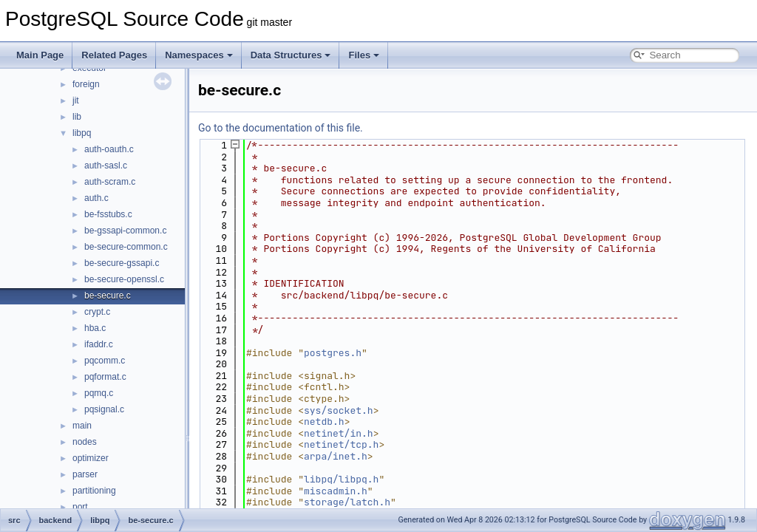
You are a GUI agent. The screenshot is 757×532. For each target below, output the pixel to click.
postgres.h (333, 353)
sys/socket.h (339, 410)
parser (85, 474)
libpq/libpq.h (341, 479)
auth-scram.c (110, 182)
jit (76, 100)
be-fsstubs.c (108, 214)
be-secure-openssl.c (124, 279)
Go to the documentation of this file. (281, 128)
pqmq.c (99, 393)
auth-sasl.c (106, 166)
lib (77, 117)
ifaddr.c (99, 344)
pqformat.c (105, 377)
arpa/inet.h (336, 456)
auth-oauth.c (109, 149)
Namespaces (199, 55)
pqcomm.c (105, 361)
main (82, 426)
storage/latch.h (347, 502)
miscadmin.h (336, 491)
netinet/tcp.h (341, 444)
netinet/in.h (339, 433)
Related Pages (114, 55)
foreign (86, 84)
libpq (82, 133)
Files (364, 55)
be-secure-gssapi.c (122, 263)
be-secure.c (108, 296)
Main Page (40, 55)
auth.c (96, 198)
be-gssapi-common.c (125, 231)
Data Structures (291, 55)
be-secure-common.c (126, 247)
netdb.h (324, 422)
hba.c (95, 328)
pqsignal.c (104, 409)
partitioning (94, 491)
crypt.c (97, 312)
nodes (85, 442)
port (80, 507)
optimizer (91, 458)
